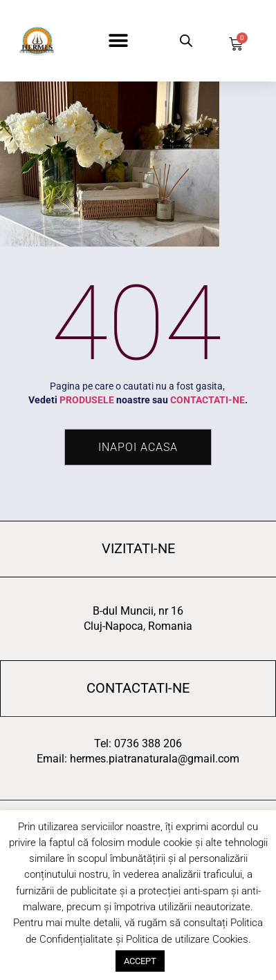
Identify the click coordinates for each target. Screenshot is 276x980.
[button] (118, 41)
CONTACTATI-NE (208, 400)
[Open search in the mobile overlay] (186, 41)
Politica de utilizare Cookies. (188, 939)
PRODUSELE (87, 400)
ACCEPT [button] (140, 961)
